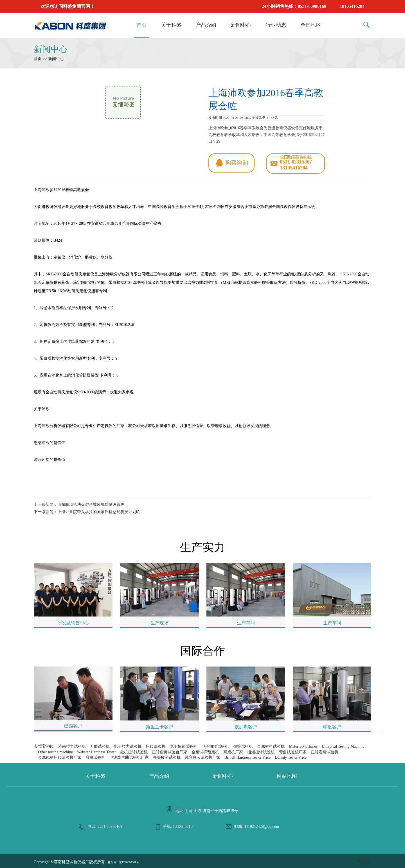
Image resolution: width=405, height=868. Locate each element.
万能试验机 (100, 746)
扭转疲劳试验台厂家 (170, 752)
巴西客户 (73, 726)
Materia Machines (303, 746)
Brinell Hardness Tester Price (247, 757)
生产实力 (202, 547)
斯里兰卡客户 (159, 727)
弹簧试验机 (243, 746)
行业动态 (276, 25)
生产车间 (246, 623)
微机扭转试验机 (134, 752)
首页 (141, 25)
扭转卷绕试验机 (325, 752)
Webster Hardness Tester (96, 752)
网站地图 (287, 776)
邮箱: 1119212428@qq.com (257, 827)
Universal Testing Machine (343, 746)
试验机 (363, 862)
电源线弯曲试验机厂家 (129, 757)
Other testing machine (55, 752)
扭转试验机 (156, 746)
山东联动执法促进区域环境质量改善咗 (91, 505)
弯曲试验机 (95, 757)
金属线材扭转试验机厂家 (60, 757)
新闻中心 (241, 25)
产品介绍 (206, 25)
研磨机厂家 (233, 752)
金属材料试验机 (271, 746)
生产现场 (159, 623)
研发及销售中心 (73, 623)
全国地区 (311, 25)
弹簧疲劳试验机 (167, 757)
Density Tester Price (291, 757)
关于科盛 (171, 25)
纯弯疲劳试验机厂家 (202, 757)
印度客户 (332, 727)
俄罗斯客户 (246, 727)
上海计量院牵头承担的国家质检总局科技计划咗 (99, 512)
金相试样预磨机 (205, 752)
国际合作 (202, 651)
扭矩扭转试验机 (261, 752)
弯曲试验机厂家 (293, 752)
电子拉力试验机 (128, 746)
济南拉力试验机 (72, 746)
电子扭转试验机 (183, 746)
